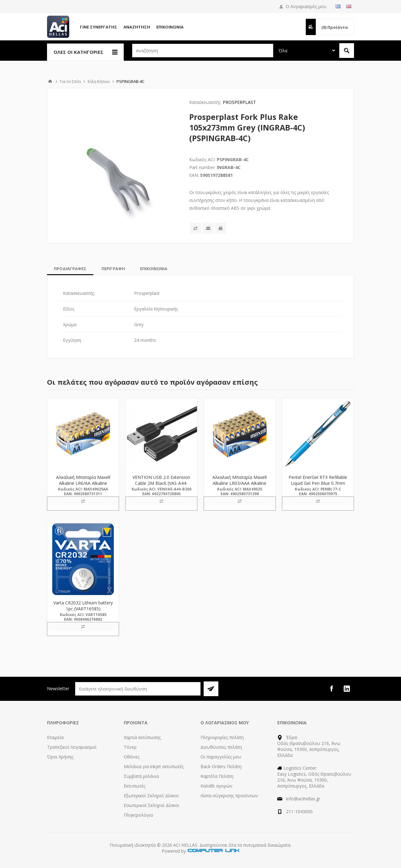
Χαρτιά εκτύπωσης (142, 737)
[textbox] (203, 51)
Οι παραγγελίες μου (221, 757)
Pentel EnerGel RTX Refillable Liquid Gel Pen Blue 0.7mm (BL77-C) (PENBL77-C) (318, 483)
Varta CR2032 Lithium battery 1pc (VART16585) (83, 606)
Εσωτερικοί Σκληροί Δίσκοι (151, 805)
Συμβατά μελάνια (141, 776)
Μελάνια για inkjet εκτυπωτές (154, 766)
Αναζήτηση (137, 27)
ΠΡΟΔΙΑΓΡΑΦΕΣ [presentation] (70, 269)
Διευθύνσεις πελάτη (221, 747)
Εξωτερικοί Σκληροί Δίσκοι (151, 796)
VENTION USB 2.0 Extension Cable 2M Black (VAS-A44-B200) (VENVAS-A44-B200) (161, 483)
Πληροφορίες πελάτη (222, 737)
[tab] (70, 269)
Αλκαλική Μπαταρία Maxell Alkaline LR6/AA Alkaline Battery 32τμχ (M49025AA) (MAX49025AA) (83, 486)
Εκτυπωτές (135, 786)
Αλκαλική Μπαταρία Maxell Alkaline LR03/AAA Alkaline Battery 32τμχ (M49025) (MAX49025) (240, 486)
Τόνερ (130, 747)
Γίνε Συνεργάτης (99, 27)
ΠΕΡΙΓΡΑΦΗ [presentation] (113, 269)
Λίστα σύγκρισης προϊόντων (229, 796)
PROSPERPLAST (239, 102)
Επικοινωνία (170, 27)
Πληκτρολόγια (138, 815)
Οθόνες (132, 757)
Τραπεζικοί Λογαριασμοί (72, 747)
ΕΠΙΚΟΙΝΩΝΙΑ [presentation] (154, 269)
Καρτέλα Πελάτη (217, 776)
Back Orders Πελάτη (221, 766)
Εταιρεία (55, 737)
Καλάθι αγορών (216, 786)
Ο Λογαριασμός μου (306, 6)
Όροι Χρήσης (60, 757)
